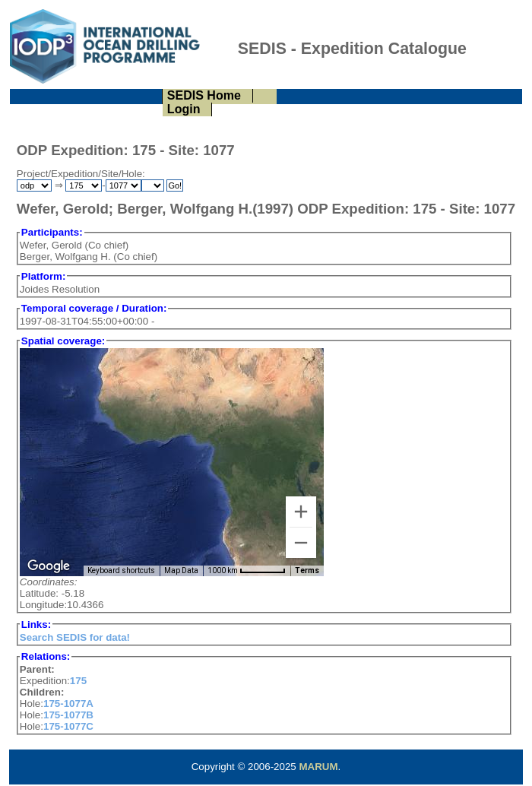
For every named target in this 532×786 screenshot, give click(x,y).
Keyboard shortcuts (121, 570)
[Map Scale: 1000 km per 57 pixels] (247, 571)
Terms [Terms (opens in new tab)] (307, 570)
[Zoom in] (301, 512)
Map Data (181, 570)
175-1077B (68, 715)
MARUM (318, 767)
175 (78, 681)
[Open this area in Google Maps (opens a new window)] (49, 566)
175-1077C (68, 726)
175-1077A (68, 704)
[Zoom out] (301, 543)
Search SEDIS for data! (75, 637)
